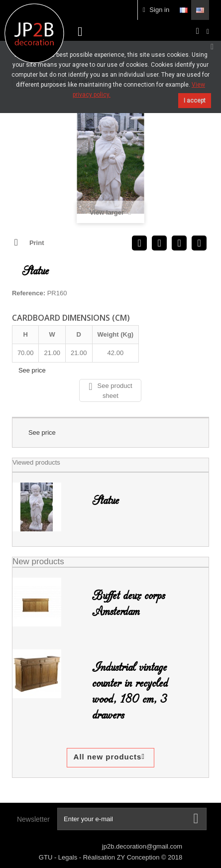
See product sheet (110, 390)
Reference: (29, 293)
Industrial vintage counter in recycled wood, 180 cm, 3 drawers (130, 691)
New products (38, 561)
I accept (195, 101)
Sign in (156, 10)
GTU (47, 857)
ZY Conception (139, 857)
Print (37, 243)
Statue (106, 500)
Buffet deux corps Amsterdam (128, 604)
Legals (69, 857)
